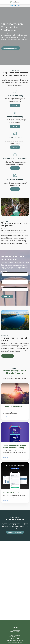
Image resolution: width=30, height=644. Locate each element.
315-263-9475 (17, 632)
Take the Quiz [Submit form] (7, 296)
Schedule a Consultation (11, 48)
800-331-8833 (17, 630)
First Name (4, 271)
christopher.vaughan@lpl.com (15, 643)
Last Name (4, 279)
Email (3, 286)
